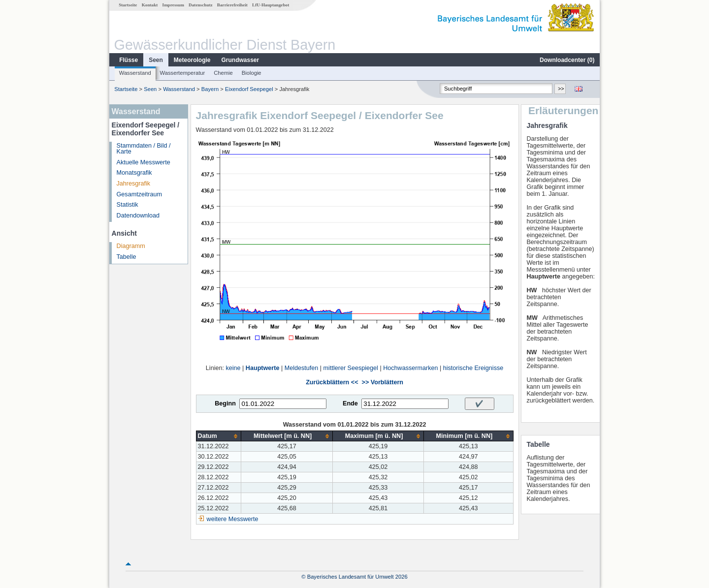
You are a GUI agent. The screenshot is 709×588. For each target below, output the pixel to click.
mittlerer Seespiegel (351, 368)
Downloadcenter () (567, 60)
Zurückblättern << (332, 382)
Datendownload (138, 216)
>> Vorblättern (383, 382)
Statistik (128, 205)
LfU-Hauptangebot (271, 5)
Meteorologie (192, 60)
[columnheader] (219, 436)
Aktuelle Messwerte (144, 162)
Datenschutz (201, 5)
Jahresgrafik (134, 184)
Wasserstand (135, 73)
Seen (156, 60)
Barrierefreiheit (232, 5)
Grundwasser (241, 60)
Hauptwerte (263, 368)
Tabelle (127, 257)
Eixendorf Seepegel (249, 89)
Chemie (223, 73)
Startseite (128, 5)
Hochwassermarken (410, 368)
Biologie (252, 73)
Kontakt (150, 5)
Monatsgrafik (134, 173)
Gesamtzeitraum (139, 194)
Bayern (210, 89)
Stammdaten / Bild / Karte (144, 149)
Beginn (225, 403)
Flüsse (129, 60)
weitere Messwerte (233, 519)
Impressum (173, 5)
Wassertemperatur (183, 73)
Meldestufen (302, 368)
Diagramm (131, 246)
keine (233, 368)
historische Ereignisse (473, 368)
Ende (350, 403)
